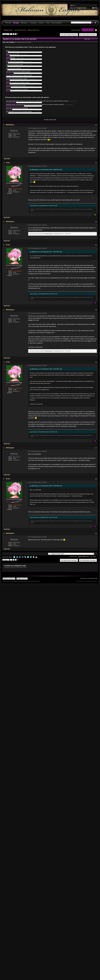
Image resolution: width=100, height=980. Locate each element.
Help (95, 8)
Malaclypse (10, 125)
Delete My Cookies (23, 581)
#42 (96, 163)
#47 (96, 448)
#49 (96, 533)
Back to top (7, 159)
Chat (48, 23)
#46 (96, 362)
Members (24, 23)
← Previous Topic (72, 557)
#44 (96, 245)
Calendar (33, 23)
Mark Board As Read (34, 581)
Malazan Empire (8, 30)
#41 (96, 125)
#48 (96, 479)
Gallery (41, 23)
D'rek (8, 163)
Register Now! (82, 8)
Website (8, 23)
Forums (16, 23)
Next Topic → (94, 557)
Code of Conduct (76, 30)
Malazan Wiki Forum (34, 30)
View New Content (88, 30)
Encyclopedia (56, 23)
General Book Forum (20, 30)
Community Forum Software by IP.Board (87, 581)
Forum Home (14, 581)
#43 (96, 222)
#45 (96, 310)
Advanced (95, 23)
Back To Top (6, 581)
